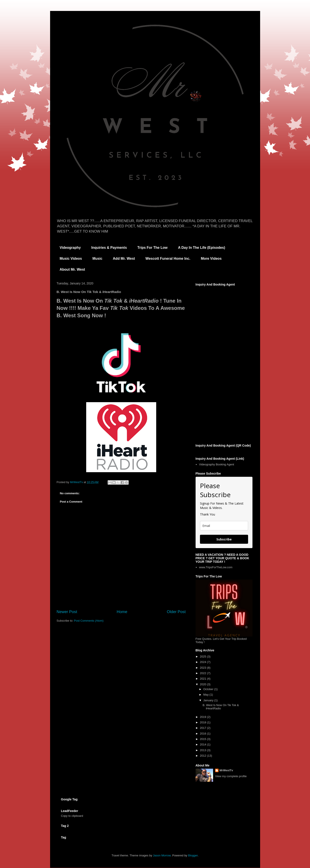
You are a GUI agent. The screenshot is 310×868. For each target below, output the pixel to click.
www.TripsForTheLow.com (216, 567)
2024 (204, 662)
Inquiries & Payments (109, 248)
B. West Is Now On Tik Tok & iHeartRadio (221, 707)
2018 (204, 722)
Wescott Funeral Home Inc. (168, 259)
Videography (70, 248)
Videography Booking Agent (217, 464)
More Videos (211, 259)
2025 (204, 657)
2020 (204, 684)
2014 (204, 744)
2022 (204, 673)
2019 (204, 717)
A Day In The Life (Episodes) (202, 248)
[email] (224, 526)
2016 (204, 734)
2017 (204, 728)
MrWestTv (226, 770)
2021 (204, 679)
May (206, 695)
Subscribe (224, 539)
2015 (204, 739)
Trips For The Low (152, 248)
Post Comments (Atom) (89, 621)
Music (97, 259)
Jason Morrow (162, 855)
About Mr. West (72, 269)
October (209, 689)
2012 (204, 756)
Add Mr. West (124, 259)
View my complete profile (231, 776)
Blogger (193, 855)
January (209, 700)
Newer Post (67, 612)
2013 (204, 750)
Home (122, 612)
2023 (204, 668)
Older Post (176, 612)
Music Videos (71, 259)
